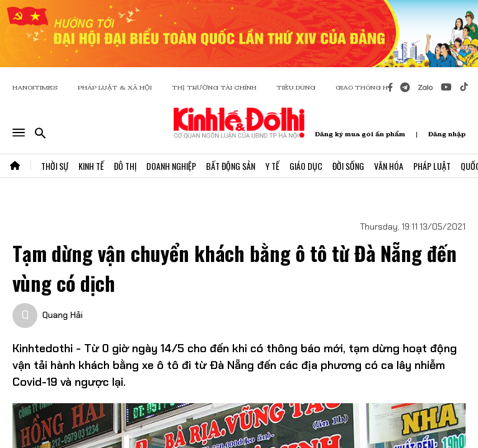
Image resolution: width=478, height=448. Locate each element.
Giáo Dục (306, 166)
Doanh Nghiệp (171, 166)
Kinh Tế (91, 166)
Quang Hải (63, 315)
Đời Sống (348, 166)
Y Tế (272, 166)
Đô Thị (125, 166)
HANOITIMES (35, 87)
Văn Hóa (389, 166)
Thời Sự (55, 166)
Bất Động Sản (231, 166)
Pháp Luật (432, 166)
